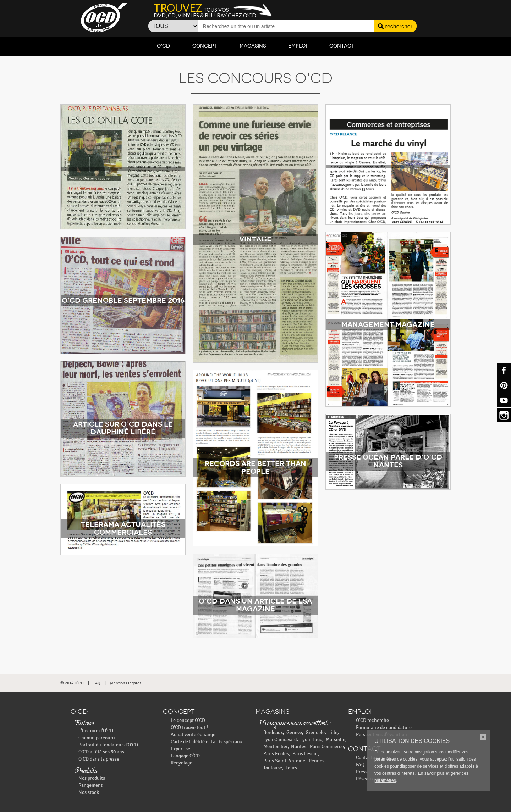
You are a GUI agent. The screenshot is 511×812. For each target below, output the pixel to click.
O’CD (163, 46)
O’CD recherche (372, 720)
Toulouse (273, 768)
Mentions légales (126, 683)
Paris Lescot (305, 754)
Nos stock (89, 792)
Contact (342, 46)
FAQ (97, 683)
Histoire (84, 724)
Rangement (90, 785)
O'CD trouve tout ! (189, 727)
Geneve (294, 732)
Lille (333, 732)
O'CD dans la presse (99, 759)
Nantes (299, 747)
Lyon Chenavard (280, 739)
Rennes (317, 761)
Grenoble (315, 732)
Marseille (336, 739)
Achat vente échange (193, 735)
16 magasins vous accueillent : (295, 724)
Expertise (180, 749)
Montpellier (275, 747)
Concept (205, 46)
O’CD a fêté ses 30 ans (101, 752)
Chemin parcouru (97, 738)
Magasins (253, 46)
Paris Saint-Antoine (284, 761)
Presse (363, 772)
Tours (291, 768)
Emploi (298, 46)
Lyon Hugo (311, 739)
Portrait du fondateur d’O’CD (108, 745)
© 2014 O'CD (72, 683)
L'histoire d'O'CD (96, 731)
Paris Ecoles (276, 754)
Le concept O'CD (188, 720)
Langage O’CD (185, 756)
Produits (86, 771)
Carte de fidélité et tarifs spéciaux (206, 742)
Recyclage (182, 763)
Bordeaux (273, 732)
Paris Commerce (327, 747)
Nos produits (92, 778)
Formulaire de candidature (384, 727)
